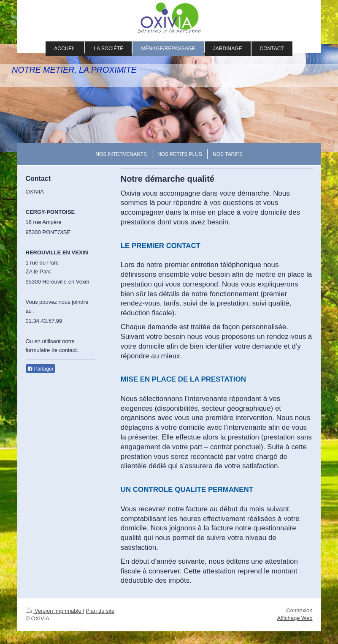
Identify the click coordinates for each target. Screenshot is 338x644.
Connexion (299, 610)
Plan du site (100, 611)
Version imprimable (54, 611)
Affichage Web (295, 618)
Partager (41, 369)
